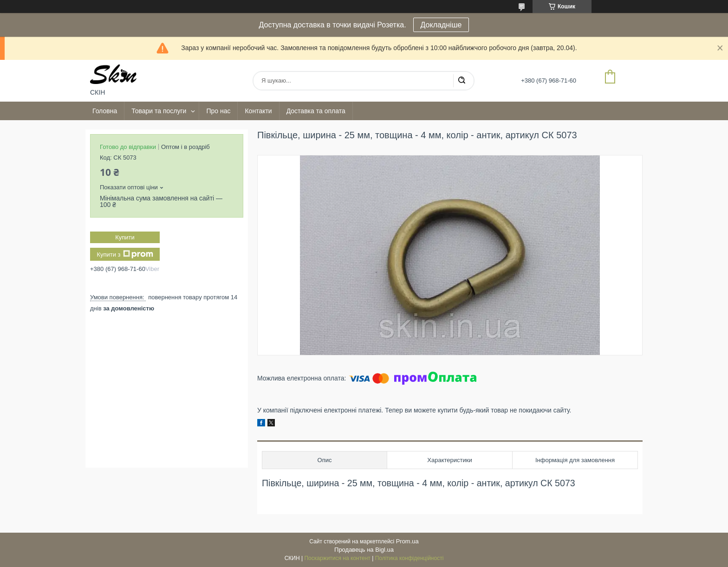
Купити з (125, 254)
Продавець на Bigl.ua (364, 550)
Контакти (258, 111)
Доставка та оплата (316, 111)
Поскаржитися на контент (337, 558)
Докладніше (441, 25)
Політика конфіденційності (409, 558)
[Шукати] (461, 81)
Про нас (218, 111)
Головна (105, 111)
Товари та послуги (159, 111)
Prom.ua (407, 541)
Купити (125, 237)
